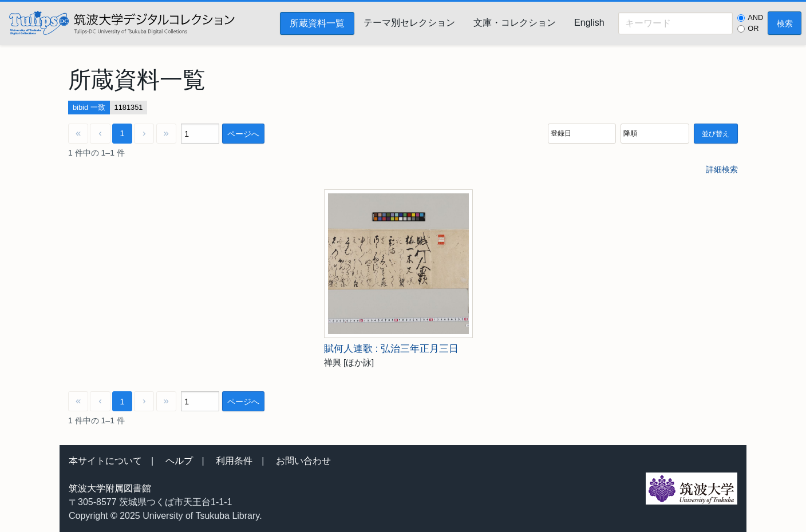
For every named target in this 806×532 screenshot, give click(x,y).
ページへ (243, 134)
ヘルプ (179, 461)
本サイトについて (105, 461)
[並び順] (582, 134)
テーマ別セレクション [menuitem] (409, 23)
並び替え (716, 134)
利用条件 (234, 461)
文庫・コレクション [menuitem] (515, 23)
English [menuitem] (589, 23)
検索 (785, 23)
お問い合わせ (303, 461)
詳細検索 (722, 169)
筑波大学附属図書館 (110, 488)
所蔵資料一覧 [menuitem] (317, 23)
